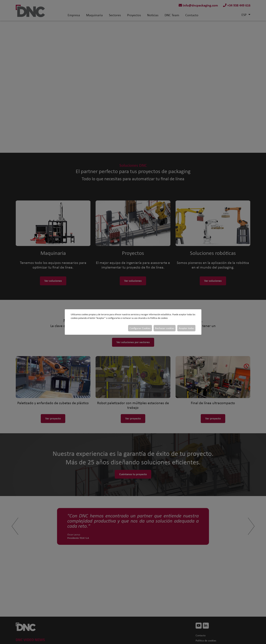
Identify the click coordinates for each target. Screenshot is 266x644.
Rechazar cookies (165, 328)
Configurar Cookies (140, 328)
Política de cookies (159, 318)
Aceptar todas (186, 328)
